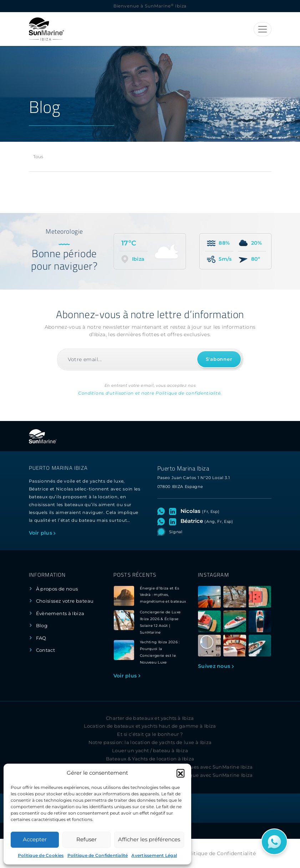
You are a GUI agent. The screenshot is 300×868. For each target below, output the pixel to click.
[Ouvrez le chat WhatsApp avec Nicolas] (162, 511)
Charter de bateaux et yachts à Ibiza (150, 718)
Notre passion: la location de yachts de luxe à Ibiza (150, 742)
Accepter (35, 839)
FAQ (41, 638)
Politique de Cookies (41, 855)
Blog (42, 626)
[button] (180, 773)
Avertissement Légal (154, 855)
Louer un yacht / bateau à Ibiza (150, 751)
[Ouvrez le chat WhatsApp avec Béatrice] (162, 521)
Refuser (87, 839)
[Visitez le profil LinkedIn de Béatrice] (174, 521)
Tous (38, 157)
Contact (46, 650)
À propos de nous (57, 589)
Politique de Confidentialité (98, 855)
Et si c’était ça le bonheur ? (150, 734)
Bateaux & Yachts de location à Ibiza (150, 759)
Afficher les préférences (149, 839)
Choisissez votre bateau (65, 601)
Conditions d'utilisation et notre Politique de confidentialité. (150, 393)
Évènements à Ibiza (60, 614)
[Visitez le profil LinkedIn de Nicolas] (174, 511)
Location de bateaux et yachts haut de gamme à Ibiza (150, 726)
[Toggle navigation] (263, 29)
